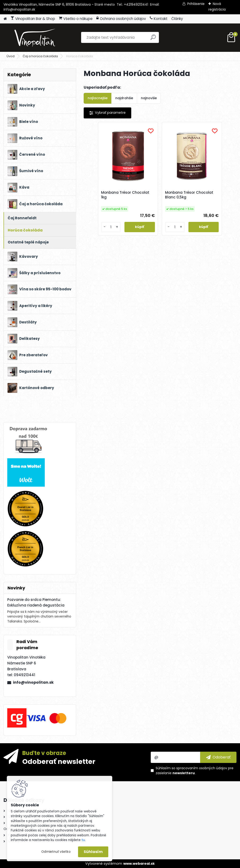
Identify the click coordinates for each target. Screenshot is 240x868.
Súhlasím (93, 852)
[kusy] (121, 227)
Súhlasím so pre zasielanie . (195, 771)
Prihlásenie (196, 4)
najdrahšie (124, 98)
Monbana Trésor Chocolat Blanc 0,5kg (185, 195)
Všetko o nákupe (76, 19)
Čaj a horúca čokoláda (40, 56)
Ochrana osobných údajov (121, 19)
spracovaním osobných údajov (202, 768)
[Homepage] (5, 19)
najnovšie (149, 98)
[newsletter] (218, 757)
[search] (153, 39)
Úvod (11, 56)
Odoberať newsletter (59, 761)
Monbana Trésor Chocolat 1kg (129, 195)
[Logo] (36, 38)
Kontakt (159, 19)
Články (177, 19)
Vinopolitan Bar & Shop (33, 19)
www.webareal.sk (139, 864)
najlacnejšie (98, 98)
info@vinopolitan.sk (33, 682)
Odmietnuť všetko (56, 852)
